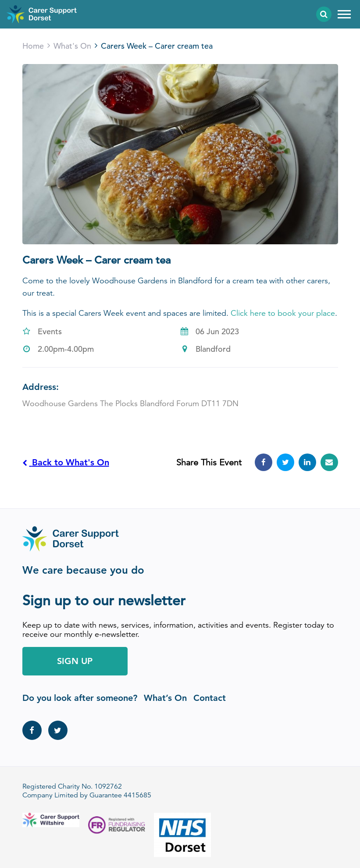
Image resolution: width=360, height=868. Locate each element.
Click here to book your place (283, 313)
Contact (210, 698)
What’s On (165, 698)
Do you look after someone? (80, 698)
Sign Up (75, 661)
